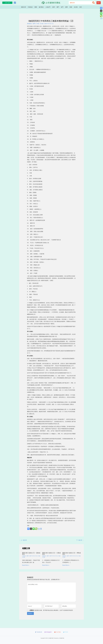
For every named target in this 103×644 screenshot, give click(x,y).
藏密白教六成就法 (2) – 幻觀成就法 (51, 554)
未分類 (76, 7)
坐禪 (53, 7)
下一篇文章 (80, 540)
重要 (36, 7)
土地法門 (48, 7)
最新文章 (24, 7)
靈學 (66, 7)
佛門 (58, 7)
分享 (40, 529)
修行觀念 (41, 7)
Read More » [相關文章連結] (26, 565)
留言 (81, 7)
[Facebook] (15, 3)
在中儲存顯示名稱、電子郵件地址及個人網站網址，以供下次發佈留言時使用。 (51, 610)
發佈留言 (29, 24)
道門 (62, 7)
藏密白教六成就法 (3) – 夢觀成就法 (72, 554)
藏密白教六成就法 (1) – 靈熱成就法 (31, 554)
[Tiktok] (66, 632)
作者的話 (30, 7)
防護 (71, 7)
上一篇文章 (23, 540)
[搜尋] (94, 3)
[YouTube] (58, 632)
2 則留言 (24, 556)
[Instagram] (48, 632)
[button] (7, 3)
